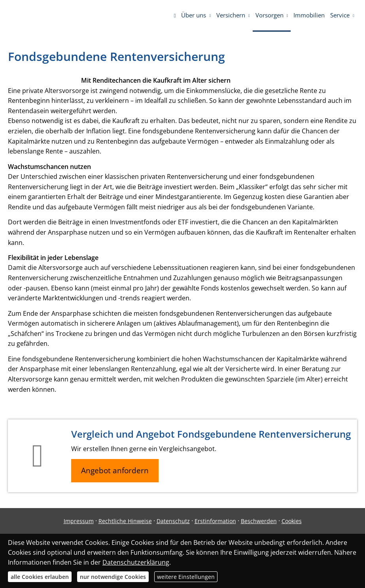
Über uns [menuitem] (194, 15)
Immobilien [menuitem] (309, 15)
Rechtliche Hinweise (125, 521)
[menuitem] (175, 16)
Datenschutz (173, 521)
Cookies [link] (292, 521)
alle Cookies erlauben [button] (40, 577)
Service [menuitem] (340, 15)
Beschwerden (259, 521)
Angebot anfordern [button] (115, 470)
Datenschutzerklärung (136, 562)
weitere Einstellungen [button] (186, 577)
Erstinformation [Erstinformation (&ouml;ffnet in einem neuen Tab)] (215, 521)
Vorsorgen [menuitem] (269, 15)
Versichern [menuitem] (231, 15)
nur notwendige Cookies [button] (113, 577)
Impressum (79, 521)
